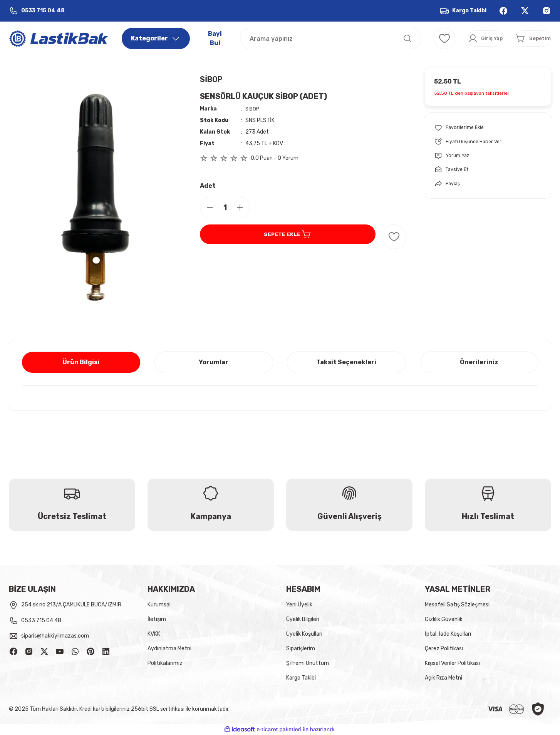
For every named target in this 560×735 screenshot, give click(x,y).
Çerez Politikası (444, 649)
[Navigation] (156, 39)
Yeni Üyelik (299, 605)
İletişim (157, 619)
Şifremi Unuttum (308, 663)
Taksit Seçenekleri (346, 362)
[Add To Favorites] (394, 237)
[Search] (309, 39)
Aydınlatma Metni (169, 649)
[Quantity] (225, 208)
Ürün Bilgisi (81, 362)
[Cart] (522, 39)
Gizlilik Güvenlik (444, 619)
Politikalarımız (165, 663)
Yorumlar (214, 362)
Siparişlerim (301, 649)
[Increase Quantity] (243, 208)
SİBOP (211, 79)
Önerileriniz (479, 362)
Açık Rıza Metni (443, 678)
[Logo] (59, 38)
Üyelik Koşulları (304, 634)
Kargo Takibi (301, 678)
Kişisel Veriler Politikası (452, 663)
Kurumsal (159, 605)
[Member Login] (452, 39)
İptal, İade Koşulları (448, 634)
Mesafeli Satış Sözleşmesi (457, 605)
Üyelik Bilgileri (303, 619)
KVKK (154, 634)
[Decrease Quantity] (207, 208)
